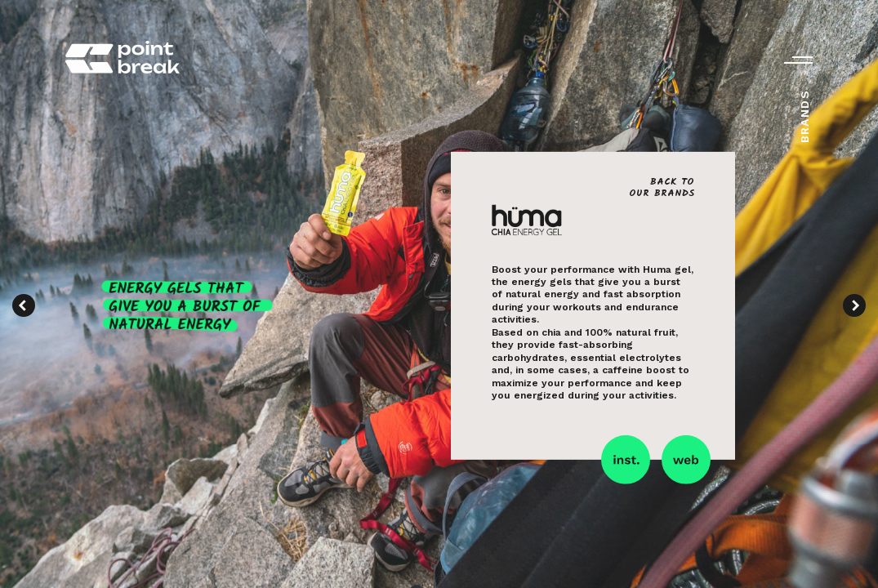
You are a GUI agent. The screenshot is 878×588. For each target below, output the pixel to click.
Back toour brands (662, 187)
